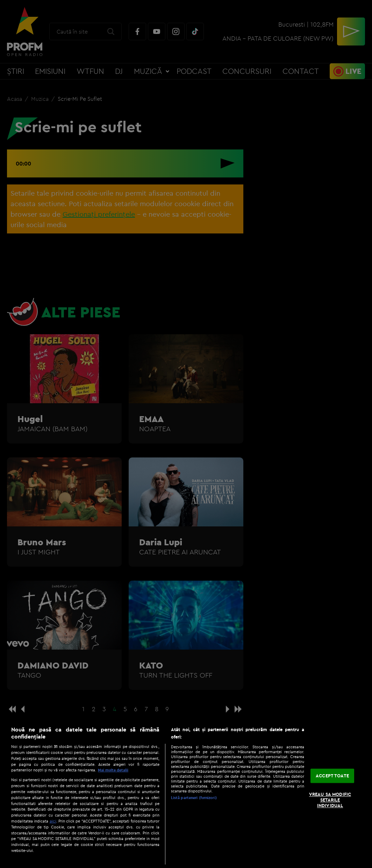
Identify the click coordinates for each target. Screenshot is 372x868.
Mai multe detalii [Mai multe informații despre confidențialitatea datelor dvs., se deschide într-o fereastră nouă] (113, 770)
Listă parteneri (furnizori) (194, 798)
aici (53, 821)
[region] (186, 793)
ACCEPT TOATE (332, 776)
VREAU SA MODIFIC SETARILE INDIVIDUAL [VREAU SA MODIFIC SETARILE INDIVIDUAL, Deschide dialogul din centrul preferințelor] (330, 800)
